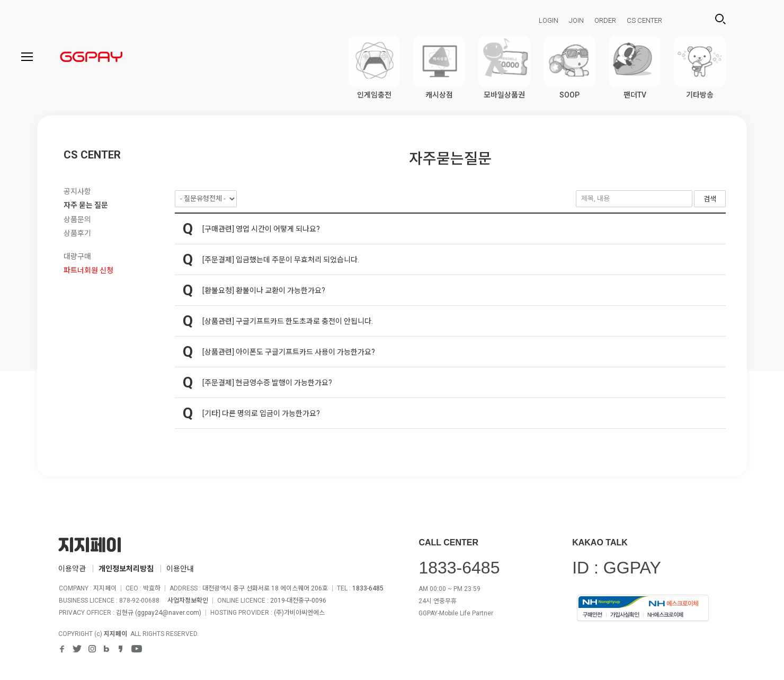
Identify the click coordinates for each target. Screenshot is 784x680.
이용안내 (180, 569)
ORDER (605, 20)
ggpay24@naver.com (168, 613)
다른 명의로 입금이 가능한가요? (271, 413)
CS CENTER (644, 20)
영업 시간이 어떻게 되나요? (278, 229)
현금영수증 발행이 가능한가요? (284, 383)
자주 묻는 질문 (86, 205)
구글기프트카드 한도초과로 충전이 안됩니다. (304, 321)
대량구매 (77, 257)
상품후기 (77, 233)
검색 (720, 19)
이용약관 (72, 569)
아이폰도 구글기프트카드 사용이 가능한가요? (305, 352)
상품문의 (77, 219)
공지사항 (77, 191)
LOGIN (549, 20)
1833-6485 (368, 588)
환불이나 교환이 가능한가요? (280, 290)
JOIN (576, 20)
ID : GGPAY (617, 568)
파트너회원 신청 (88, 270)
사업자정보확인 (188, 600)
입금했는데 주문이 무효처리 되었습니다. (297, 260)
